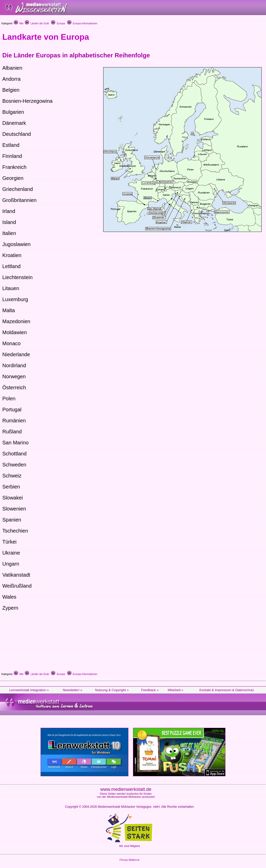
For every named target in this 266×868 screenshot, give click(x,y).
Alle (19, 23)
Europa (58, 23)
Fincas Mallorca (129, 860)
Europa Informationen (82, 23)
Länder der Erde (37, 23)
